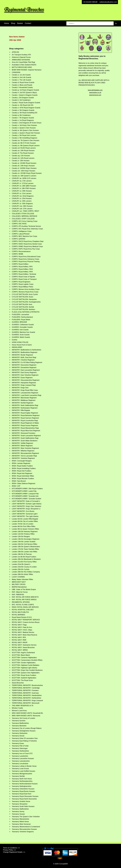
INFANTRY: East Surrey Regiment (24, 373)
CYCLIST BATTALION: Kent (22, 304)
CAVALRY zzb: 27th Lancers (22, 209)
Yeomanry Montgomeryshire (22, 774)
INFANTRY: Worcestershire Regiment (25, 453)
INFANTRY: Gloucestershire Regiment (26, 380)
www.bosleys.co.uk (95, 92)
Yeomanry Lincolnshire (20, 764)
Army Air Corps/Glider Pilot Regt (23, 62)
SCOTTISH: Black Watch (21, 655)
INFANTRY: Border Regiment (22, 355)
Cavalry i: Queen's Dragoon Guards (25, 95)
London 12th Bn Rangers (21, 536)
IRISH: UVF (16, 486)
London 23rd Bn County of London (24, 567)
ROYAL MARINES (18, 615)
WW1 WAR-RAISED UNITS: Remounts (26, 716)
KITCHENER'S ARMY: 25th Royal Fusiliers (27, 489)
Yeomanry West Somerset (21, 824)
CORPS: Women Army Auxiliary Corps (26, 289)
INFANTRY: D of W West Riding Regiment (27, 362)
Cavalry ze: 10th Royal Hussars (23, 151)
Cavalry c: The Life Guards (21, 80)
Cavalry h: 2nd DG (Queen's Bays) (24, 93)
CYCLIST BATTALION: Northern (23, 309)
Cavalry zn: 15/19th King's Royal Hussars (27, 173)
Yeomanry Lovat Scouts (20, 769)
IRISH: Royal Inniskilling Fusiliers (24, 468)
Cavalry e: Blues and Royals (22, 85)
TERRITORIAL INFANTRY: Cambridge (26, 688)
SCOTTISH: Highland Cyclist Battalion (26, 665)
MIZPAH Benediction (19, 587)
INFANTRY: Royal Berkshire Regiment (26, 415)
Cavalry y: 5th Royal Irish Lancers (24, 135)
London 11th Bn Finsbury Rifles (23, 534)
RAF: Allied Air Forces (20, 592)
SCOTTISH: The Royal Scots (22, 680)
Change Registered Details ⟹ (14, 852)
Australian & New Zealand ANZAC (24, 65)
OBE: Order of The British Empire (24, 590)
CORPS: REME (18, 254)
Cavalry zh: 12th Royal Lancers (23, 158)
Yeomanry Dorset (18, 736)
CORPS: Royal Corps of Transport (24, 279)
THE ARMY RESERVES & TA (23, 706)
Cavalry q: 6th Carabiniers (21, 115)
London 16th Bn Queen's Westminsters (26, 547)
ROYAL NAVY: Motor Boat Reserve (25, 635)
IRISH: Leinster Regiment (21, 463)
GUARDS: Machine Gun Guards (23, 332)
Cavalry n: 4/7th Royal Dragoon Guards (26, 108)
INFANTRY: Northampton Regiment (25, 408)
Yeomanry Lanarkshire (20, 756)
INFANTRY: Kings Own (20, 388)
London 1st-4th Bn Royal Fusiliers (24, 557)
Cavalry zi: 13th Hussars (21, 161)
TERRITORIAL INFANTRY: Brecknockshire (27, 685)
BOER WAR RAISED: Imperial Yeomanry (27, 70)
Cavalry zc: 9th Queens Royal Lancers (26, 146)
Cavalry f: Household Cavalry (22, 87)
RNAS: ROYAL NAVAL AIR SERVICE (25, 607)
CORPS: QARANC (19, 239)
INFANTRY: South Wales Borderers (25, 441)
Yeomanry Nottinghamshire (22, 786)
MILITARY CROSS (19, 584)
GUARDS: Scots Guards (21, 335)
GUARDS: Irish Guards (20, 330)
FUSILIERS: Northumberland (22, 317)
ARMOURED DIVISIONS (21, 60)
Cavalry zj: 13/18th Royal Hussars (24, 163)
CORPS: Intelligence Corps (22, 231)
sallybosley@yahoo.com (108, 2)
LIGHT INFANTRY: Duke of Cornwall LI (26, 501)
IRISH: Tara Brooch (19, 481)
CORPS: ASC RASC (19, 224)
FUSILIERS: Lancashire (20, 315)
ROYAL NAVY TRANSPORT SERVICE (26, 620)
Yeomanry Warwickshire (20, 819)
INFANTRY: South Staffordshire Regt (25, 438)
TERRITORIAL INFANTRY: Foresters (25, 690)
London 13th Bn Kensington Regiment (26, 539)
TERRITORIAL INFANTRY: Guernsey (25, 693)
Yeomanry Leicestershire (21, 761)
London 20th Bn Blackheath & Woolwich (26, 559)
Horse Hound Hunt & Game (22, 345)
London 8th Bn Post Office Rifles (24, 526)
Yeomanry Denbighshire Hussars (24, 731)
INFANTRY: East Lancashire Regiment (26, 370)
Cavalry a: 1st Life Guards (21, 75)
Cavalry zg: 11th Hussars (21, 156)
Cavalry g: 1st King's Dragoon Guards (25, 90)
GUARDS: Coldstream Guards (23, 325)
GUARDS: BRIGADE (19, 322)
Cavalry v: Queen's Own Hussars (24, 128)
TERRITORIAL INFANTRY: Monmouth (26, 703)
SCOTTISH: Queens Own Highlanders (26, 673)
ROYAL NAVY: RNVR (20, 643)
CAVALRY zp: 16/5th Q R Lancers (24, 178)
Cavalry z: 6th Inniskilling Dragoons (25, 138)
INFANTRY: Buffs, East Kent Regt (24, 357)
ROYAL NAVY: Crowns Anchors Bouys (26, 622)
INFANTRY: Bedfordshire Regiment (25, 352)
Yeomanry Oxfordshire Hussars (23, 789)
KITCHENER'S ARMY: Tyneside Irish (25, 496)
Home (6, 23)
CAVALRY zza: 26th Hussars (22, 206)
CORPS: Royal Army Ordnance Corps (25, 259)
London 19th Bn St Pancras (22, 554)
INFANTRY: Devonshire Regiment (24, 365)
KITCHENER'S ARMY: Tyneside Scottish (27, 499)
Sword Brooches (18, 683)
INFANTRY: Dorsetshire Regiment (24, 368)
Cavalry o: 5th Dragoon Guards (23, 110)
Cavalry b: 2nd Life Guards (21, 77)
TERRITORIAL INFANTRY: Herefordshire (27, 695)
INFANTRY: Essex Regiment (22, 378)
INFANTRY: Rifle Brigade (21, 410)
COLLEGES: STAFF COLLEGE (23, 219)
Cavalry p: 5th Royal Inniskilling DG (25, 113)
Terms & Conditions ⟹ (11, 848)
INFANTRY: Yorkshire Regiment (23, 458)
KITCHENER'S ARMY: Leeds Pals (24, 491)
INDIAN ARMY (17, 347)
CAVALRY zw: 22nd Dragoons (23, 196)
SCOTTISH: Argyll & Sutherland (23, 653)
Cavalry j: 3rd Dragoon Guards (23, 98)
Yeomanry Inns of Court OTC (22, 753)
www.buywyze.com (95, 95)
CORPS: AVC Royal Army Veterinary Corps (27, 229)
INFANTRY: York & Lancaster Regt (24, 456)
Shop (13, 23)
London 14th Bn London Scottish (24, 542)
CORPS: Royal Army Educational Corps (26, 257)
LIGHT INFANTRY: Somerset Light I (25, 514)
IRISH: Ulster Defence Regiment (24, 483)
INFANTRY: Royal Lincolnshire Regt (25, 421)
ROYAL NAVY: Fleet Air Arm (22, 627)
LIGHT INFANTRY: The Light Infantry (25, 516)
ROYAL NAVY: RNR (19, 640)
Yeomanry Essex (18, 743)
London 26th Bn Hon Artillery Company (26, 572)
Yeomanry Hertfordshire (20, 751)
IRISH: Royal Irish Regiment (22, 473)
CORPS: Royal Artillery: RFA (22, 267)
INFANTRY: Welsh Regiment (22, 446)
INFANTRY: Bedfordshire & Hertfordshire (27, 350)
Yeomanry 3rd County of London (24, 718)
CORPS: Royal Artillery (20, 264)
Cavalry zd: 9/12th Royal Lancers (24, 148)
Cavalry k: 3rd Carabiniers (21, 100)
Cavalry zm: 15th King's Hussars (24, 171)
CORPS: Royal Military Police (22, 287)
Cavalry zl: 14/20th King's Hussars (24, 168)
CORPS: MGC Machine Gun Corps (25, 236)
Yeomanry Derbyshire (20, 733)
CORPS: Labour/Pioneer (21, 234)
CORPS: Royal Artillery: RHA (22, 272)
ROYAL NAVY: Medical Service (23, 632)
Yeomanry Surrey (18, 811)
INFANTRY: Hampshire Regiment (24, 383)
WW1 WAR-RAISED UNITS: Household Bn (27, 713)
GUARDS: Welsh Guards (21, 337)
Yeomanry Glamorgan (20, 748)
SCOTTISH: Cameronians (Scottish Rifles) (27, 660)
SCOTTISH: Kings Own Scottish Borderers (27, 670)
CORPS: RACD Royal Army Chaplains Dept (28, 241)
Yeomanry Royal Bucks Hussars (23, 791)
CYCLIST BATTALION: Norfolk (23, 307)
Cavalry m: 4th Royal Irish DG (23, 105)
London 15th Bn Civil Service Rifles (25, 544)
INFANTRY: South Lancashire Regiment (26, 436)
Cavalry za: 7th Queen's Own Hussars (26, 140)
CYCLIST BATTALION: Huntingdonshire (26, 302)
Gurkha (14, 340)
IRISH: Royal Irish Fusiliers (22, 471)
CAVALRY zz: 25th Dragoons (22, 204)
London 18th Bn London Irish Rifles (25, 552)
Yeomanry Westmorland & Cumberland (26, 827)
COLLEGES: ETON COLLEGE (23, 214)
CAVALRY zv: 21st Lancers (22, 193)
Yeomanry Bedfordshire (20, 723)
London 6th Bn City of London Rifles (25, 521)
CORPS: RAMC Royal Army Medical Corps (27, 246)
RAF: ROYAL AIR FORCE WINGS (24, 600)
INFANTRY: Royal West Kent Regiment (26, 431)
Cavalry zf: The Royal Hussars (23, 153)
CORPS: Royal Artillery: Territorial (24, 274)
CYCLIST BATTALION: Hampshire (24, 299)
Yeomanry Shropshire (20, 804)
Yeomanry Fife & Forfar (20, 746)
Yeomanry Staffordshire (20, 809)
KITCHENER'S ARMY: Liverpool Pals (25, 494)
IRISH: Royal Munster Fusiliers (23, 479)
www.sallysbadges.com (95, 90)
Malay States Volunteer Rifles (22, 579)
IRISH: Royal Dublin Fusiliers (22, 466)
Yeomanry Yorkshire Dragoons (23, 832)
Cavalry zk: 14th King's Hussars (23, 166)
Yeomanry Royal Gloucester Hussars (25, 796)
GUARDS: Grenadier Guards (22, 327)
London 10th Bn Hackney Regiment (25, 532)
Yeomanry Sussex (18, 814)
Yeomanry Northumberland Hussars (25, 784)
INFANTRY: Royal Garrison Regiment (25, 418)
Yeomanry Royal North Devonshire (24, 799)
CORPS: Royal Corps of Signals (23, 277)
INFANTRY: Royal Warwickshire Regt (25, 428)
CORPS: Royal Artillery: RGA (22, 269)
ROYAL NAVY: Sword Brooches (23, 647)
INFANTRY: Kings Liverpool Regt (24, 385)
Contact (28, 23)
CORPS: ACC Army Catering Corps (25, 221)
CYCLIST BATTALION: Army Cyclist (25, 294)
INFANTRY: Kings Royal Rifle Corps (25, 390)
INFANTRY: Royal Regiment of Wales (25, 423)
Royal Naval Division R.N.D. (22, 617)
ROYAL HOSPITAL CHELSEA (23, 610)
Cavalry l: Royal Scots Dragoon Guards (26, 103)
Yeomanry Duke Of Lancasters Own (25, 738)
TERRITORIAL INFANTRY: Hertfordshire (27, 698)
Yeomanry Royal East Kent (22, 794)
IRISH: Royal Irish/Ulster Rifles (23, 476)
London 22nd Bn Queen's (21, 564)
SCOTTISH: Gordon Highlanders (24, 663)
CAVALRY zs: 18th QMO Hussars (24, 186)
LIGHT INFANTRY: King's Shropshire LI (26, 509)
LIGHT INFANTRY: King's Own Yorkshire (27, 506)
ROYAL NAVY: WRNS (20, 650)
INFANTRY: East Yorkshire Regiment (25, 375)
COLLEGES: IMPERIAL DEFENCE (25, 216)
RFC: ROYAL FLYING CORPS (23, 605)
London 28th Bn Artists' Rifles (22, 574)
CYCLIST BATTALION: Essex (23, 297)
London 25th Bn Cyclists (21, 569)
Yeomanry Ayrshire (19, 721)
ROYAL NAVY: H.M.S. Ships (22, 630)
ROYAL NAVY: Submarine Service (24, 645)
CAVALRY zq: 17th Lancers (22, 181)
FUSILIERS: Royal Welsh (21, 320)
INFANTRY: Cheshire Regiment (23, 360)
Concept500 (63, 864)
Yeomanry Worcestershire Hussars (24, 829)
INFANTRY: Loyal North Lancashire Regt (27, 395)
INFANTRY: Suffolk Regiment (22, 443)
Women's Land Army (19, 711)
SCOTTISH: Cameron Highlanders (24, 658)
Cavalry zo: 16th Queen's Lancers (24, 176)
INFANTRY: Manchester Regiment (24, 398)
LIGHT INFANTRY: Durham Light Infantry (27, 504)
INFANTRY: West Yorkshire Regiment (25, 448)
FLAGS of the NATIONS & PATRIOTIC (26, 312)
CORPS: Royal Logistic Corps (23, 284)
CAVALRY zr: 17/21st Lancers (23, 183)
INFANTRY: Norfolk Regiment (22, 403)
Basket (20, 23)
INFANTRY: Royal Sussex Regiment (25, 426)
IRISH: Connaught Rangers (22, 461)
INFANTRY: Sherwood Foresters (24, 433)
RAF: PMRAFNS (18, 595)
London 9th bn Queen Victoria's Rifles (25, 529)
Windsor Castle (17, 708)
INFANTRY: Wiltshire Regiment (23, 451)
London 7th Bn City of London (23, 524)
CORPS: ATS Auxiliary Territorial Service (26, 226)
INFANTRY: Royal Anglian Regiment (25, 413)
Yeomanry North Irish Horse (22, 779)
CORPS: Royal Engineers (21, 282)
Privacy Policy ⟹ (9, 850)
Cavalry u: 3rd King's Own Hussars (24, 125)
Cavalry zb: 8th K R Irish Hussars (24, 143)
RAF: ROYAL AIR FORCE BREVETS (25, 597)
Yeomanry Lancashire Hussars (23, 758)
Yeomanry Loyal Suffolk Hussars (24, 771)
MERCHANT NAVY (19, 582)
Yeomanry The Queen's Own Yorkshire (26, 817)
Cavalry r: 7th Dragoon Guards (23, 118)
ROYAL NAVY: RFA (19, 637)
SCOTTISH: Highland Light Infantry (25, 668)
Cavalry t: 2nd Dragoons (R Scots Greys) (27, 123)
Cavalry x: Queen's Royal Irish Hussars (26, 133)
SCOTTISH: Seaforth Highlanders (24, 678)
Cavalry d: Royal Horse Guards (23, 82)
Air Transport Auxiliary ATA (21, 55)
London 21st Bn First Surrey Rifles (24, 562)
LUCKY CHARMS (18, 577)
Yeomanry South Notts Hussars (23, 806)
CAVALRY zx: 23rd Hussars (22, 198)
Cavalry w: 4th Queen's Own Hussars (25, 130)
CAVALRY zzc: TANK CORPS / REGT (25, 211)
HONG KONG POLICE (20, 342)
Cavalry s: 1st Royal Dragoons (23, 120)
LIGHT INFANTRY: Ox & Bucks (23, 511)
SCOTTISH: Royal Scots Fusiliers (24, 675)
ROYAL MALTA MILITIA (20, 612)
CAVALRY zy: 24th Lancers (22, 201)
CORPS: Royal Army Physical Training (26, 262)
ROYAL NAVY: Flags (19, 625)
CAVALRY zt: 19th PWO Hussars (24, 188)
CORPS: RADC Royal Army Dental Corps (27, 244)
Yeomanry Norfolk (18, 776)
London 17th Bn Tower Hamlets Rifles (25, 549)
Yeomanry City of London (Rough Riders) (27, 728)
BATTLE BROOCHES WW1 (22, 67)
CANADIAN (16, 72)
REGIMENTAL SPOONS (21, 602)
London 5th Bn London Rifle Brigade (25, 519)
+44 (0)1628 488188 (90, 2)
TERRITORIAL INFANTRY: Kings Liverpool (27, 700)
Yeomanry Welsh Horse (20, 822)
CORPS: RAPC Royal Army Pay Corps (26, 249)
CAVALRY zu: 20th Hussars (22, 191)
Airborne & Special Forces (21, 57)
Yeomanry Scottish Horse (21, 801)
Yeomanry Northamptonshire (22, 781)
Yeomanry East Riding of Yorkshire (24, 741)
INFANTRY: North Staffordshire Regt (25, 405)
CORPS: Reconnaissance (21, 251)
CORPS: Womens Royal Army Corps (25, 292)
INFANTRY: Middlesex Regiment (24, 400)
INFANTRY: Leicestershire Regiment (25, 393)
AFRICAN (15, 52)
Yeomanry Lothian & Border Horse (24, 766)
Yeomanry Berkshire (19, 726)
